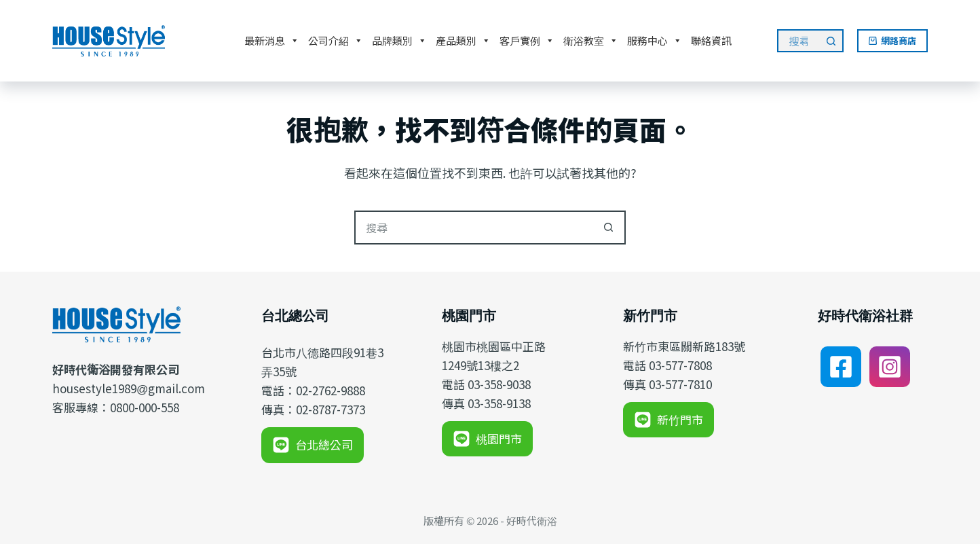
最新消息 (272, 41)
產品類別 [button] (463, 41)
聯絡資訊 (711, 40)
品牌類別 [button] (399, 41)
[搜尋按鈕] (832, 41)
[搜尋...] (798, 41)
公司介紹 (336, 41)
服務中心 (655, 41)
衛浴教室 (591, 41)
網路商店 (893, 40)
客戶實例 (527, 41)
